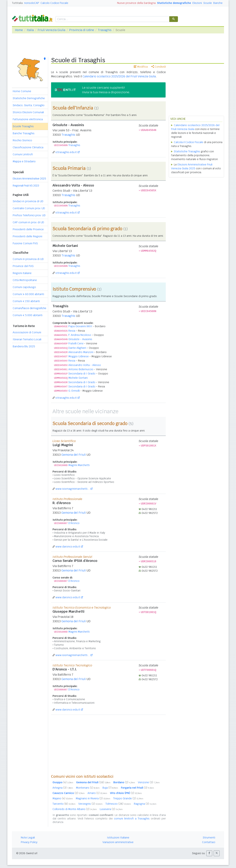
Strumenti (209, 838)
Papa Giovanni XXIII (80, 326)
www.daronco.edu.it (68, 547)
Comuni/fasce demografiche (29, 308)
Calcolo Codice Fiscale (54, 3)
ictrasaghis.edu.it (66, 152)
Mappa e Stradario (24, 161)
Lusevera (111, 809)
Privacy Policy (29, 842)
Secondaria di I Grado (82, 374)
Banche (218, 3)
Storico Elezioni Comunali (28, 112)
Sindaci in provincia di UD (28, 201)
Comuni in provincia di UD (28, 259)
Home (19, 30)
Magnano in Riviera (93, 798)
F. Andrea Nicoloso (80, 335)
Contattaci (209, 842)
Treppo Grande (128, 798)
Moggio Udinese (79, 356)
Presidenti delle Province (28, 229)
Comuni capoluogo (24, 287)
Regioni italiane (22, 273)
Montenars (88, 788)
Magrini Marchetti (79, 465)
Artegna (63, 788)
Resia (72, 331)
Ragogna (145, 804)
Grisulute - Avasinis (80, 339)
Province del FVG (23, 266)
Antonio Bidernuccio (81, 369)
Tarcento (64, 804)
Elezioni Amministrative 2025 (29, 179)
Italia (30, 30)
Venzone (149, 782)
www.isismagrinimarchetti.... (73, 489)
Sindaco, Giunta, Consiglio (29, 105)
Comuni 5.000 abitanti (28, 315)
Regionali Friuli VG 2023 (26, 186)
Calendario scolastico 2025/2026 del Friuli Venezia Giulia (119, 76)
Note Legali (28, 838)
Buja (110, 788)
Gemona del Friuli (74, 455)
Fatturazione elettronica (28, 119)
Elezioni (197, 3)
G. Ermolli (74, 391)
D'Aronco (74, 523)
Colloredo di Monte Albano (75, 809)
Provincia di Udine (82, 30)
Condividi (159, 67)
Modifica (141, 67)
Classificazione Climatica (28, 147)
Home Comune (22, 91)
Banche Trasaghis (24, 133)
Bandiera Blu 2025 (24, 346)
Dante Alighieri (77, 348)
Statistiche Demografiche (29, 98)
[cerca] (112, 19)
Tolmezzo (118, 804)
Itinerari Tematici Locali (27, 339)
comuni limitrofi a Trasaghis (132, 819)
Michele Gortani (78, 378)
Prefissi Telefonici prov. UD (29, 215)
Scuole (208, 3)
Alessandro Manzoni (81, 352)
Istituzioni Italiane (118, 838)
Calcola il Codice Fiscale (189, 142)
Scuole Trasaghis (23, 126)
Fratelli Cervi (76, 343)
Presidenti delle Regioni (27, 236)
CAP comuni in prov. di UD (28, 222)
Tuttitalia (17, 3)
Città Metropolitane (25, 280)
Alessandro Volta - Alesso (85, 365)
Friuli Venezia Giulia (51, 30)
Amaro (97, 793)
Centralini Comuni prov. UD (29, 208)
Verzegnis (90, 804)
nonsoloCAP (32, 3)
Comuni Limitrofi (23, 154)
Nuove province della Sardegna (136, 3)
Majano (63, 798)
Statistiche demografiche (174, 3)
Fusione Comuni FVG (25, 243)
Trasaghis (105, 30)
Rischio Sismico (22, 140)
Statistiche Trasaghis (187, 151)
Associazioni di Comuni (27, 332)
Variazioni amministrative (118, 842)
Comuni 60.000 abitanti (28, 294)
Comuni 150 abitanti (26, 301)
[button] (209, 853)
